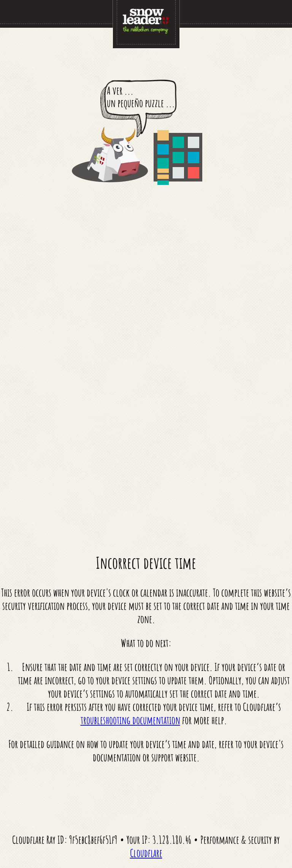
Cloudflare (146, 853)
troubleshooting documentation (130, 720)
